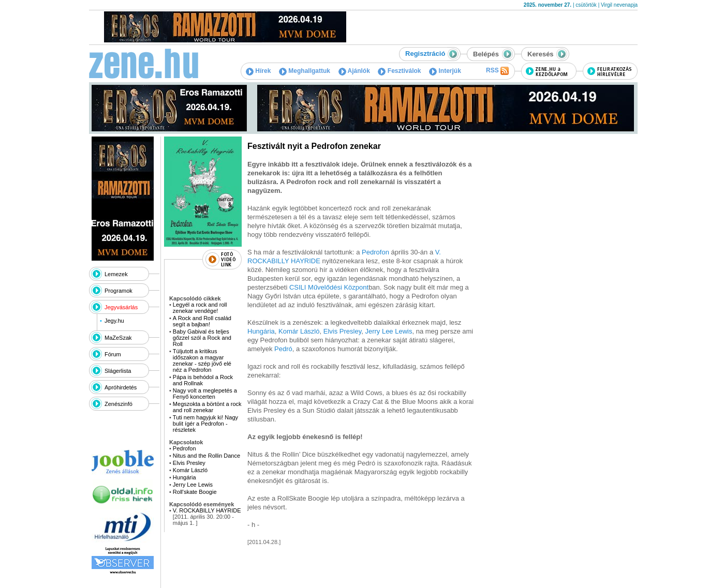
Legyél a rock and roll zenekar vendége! (200, 308)
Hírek (258, 71)
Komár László (190, 470)
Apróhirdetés (121, 387)
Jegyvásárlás (121, 307)
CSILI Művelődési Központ (329, 287)
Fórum (113, 354)
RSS (497, 71)
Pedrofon (184, 448)
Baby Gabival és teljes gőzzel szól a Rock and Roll (202, 338)
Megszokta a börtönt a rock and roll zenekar (207, 407)
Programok (119, 291)
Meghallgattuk (305, 71)
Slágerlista (118, 371)
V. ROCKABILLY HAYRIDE (207, 510)
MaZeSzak (118, 338)
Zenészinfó (119, 404)
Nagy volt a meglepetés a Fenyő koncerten (205, 394)
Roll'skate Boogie (195, 492)
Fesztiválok (399, 71)
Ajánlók (354, 71)
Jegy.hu (114, 321)
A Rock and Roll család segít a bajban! (202, 321)
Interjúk (445, 71)
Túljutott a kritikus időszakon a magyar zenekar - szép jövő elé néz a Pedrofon (202, 360)
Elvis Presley (189, 463)
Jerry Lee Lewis (193, 485)
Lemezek (116, 274)
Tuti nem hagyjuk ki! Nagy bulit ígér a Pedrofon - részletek (205, 424)
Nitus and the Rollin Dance (206, 456)
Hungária (184, 477)
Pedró (283, 349)
